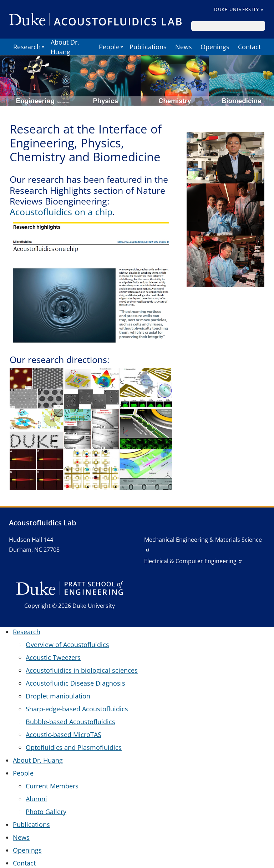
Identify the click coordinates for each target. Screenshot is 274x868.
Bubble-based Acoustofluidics (70, 722)
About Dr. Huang (65, 47)
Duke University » (239, 9)
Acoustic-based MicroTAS (64, 735)
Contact (249, 47)
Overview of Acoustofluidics (67, 645)
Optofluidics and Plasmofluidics (74, 747)
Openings (215, 47)
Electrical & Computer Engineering (190, 561)
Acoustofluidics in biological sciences (82, 670)
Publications (148, 47)
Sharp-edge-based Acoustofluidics (77, 709)
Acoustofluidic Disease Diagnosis (75, 683)
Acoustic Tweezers (53, 657)
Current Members (52, 786)
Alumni (36, 799)
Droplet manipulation (58, 696)
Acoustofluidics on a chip (61, 212)
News (184, 47)
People (109, 47)
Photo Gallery (46, 812)
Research (27, 47)
